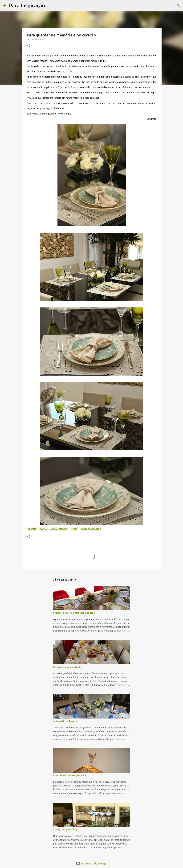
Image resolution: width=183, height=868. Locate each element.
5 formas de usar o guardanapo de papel (74, 613)
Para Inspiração (27, 5)
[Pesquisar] (50, 6)
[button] (29, 46)
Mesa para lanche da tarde (67, 667)
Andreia (32, 529)
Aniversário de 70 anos (65, 721)
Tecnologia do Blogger (91, 864)
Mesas (74, 529)
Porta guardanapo (91, 529)
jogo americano (59, 529)
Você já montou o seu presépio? (70, 775)
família (43, 529)
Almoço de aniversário (65, 830)
